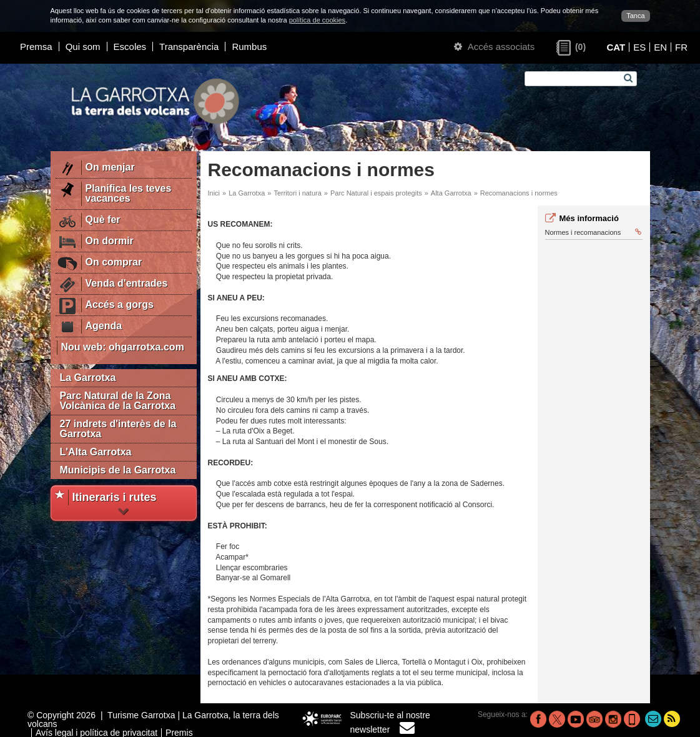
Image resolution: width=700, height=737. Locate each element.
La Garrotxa (88, 378)
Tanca (635, 16)
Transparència (189, 47)
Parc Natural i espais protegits (376, 193)
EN (660, 47)
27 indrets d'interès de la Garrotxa (118, 429)
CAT (616, 47)
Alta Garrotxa (451, 193)
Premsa (36, 47)
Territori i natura (297, 193)
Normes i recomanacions (593, 232)
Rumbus (249, 47)
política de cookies (318, 20)
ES (639, 47)
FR (681, 47)
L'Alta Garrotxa (96, 452)
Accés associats (494, 47)
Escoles (130, 47)
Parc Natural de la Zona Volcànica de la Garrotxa (118, 401)
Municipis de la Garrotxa (118, 470)
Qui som (83, 47)
